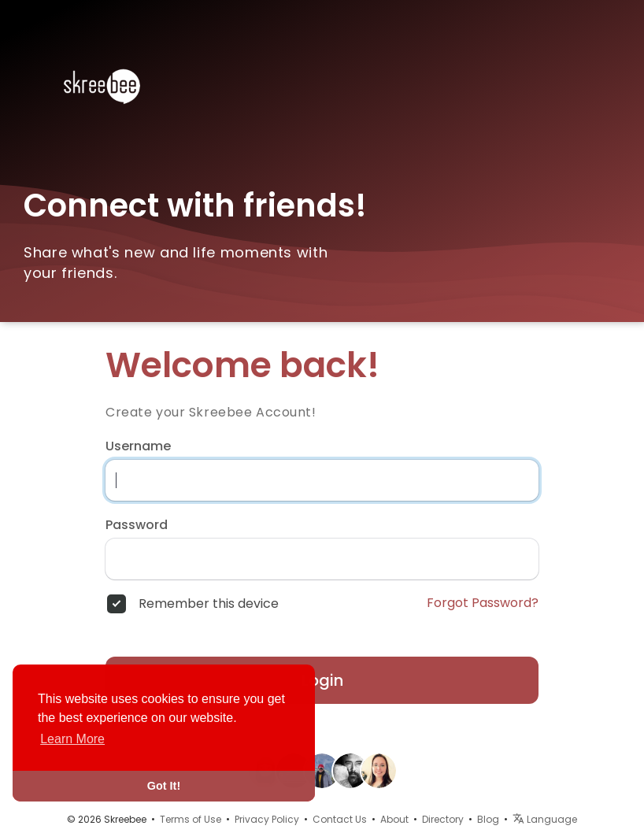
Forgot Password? (483, 603)
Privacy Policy (267, 819)
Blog (488, 819)
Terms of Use (191, 819)
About (394, 819)
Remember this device (209, 604)
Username (138, 446)
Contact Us (340, 819)
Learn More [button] (72, 739)
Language (545, 819)
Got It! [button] (164, 786)
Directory (443, 819)
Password (137, 525)
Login (322, 680)
